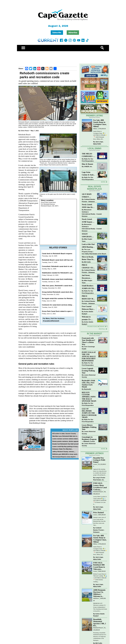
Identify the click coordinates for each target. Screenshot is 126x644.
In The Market (94, 334)
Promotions (92, 326)
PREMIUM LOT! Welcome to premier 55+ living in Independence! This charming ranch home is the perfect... (100, 607)
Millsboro (96, 598)
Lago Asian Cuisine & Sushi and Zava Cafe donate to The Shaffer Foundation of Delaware (88, 174)
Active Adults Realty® (87, 313)
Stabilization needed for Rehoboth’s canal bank (60, 273)
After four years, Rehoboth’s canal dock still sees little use (64, 286)
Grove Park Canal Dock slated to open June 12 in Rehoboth (65, 311)
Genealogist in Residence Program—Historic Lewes (89, 439)
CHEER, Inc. (88, 166)
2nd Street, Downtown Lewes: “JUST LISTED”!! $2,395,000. (87, 277)
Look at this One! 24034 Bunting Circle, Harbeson (88, 246)
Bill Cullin (87, 262)
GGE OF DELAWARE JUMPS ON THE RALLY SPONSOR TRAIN (89, 413)
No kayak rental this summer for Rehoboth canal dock (62, 298)
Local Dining (94, 148)
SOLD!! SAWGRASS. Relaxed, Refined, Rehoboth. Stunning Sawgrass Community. (88, 235)
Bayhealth (87, 389)
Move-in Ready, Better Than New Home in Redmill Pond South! (88, 258)
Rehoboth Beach (98, 492)
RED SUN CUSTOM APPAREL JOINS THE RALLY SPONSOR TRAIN (89, 397)
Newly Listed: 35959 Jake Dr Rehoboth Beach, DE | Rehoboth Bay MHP (88, 206)
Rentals (102, 329)
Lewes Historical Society (89, 376)
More (103, 182)
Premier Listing (95, 116)
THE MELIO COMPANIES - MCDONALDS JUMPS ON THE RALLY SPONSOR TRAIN (88, 155)
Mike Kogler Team (87, 240)
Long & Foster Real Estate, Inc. (99, 479)
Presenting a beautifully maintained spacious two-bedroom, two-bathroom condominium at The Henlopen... (100, 637)
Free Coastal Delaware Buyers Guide (88, 308)
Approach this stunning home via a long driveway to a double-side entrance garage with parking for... (100, 472)
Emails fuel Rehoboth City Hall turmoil (65, 444)
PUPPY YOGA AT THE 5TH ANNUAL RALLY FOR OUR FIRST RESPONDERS (89, 357)
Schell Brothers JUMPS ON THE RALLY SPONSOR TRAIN (88, 287)
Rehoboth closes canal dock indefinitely (57, 279)
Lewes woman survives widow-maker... (66, 439)
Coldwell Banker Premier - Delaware (89, 200)
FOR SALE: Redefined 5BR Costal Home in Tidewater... (99, 566)
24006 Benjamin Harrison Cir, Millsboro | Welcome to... (99, 593)
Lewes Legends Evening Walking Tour (88, 371)
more (103, 449)
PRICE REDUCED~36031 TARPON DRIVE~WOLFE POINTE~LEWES (89, 298)
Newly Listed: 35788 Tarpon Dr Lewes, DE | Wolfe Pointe (89, 221)
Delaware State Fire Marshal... (62, 449)
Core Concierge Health (88, 348)
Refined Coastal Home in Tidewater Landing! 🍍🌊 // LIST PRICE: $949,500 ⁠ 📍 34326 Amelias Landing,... (100, 578)
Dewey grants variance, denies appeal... (66, 441)
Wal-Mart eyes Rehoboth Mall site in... (65, 436)
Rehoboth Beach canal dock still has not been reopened (63, 260)
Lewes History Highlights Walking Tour (89, 427)
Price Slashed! (99, 513)
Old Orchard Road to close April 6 (64, 457)
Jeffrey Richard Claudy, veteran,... (64, 452)
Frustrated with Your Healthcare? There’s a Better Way (88, 341)
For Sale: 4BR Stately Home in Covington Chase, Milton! (100, 123)
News (102, 326)
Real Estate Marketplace (94, 188)
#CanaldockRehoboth (51, 321)
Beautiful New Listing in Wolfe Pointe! (99, 460)
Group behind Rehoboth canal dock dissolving (60, 292)
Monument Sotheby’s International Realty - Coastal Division (92, 213)
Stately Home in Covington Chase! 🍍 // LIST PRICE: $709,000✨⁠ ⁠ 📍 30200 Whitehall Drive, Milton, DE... (100, 135)
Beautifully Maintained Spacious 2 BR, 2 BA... (100, 622)
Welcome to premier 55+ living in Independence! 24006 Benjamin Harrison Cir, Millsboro (88, 318)
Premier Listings (94, 453)
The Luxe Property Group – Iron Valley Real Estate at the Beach (94, 252)
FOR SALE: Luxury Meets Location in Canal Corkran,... (100, 486)
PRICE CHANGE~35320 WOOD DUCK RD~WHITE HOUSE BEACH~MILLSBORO (89, 266)
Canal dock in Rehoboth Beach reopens (57, 254)
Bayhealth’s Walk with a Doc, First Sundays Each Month (88, 384)
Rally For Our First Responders (88, 160)
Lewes (95, 464)
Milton (95, 129)
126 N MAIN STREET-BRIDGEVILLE (88, 196)
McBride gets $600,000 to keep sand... (65, 454)
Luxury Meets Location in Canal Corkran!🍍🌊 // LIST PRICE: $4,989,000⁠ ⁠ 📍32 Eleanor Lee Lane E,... (100, 500)
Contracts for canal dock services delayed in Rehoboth (63, 305)
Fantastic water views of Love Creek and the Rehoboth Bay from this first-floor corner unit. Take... (99, 521)
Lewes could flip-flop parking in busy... (66, 446)
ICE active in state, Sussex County (64, 434)
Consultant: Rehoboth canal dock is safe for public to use (64, 266)
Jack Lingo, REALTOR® (98, 143)
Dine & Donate (87, 164)
